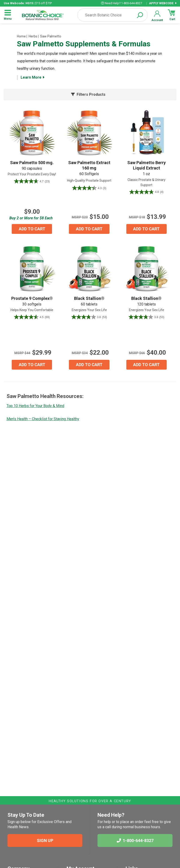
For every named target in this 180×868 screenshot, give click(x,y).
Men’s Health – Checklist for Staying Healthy (43, 419)
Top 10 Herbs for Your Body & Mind (35, 406)
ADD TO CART (32, 229)
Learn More (32, 77)
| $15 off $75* (28, 3)
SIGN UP (45, 840)
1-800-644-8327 (135, 840)
